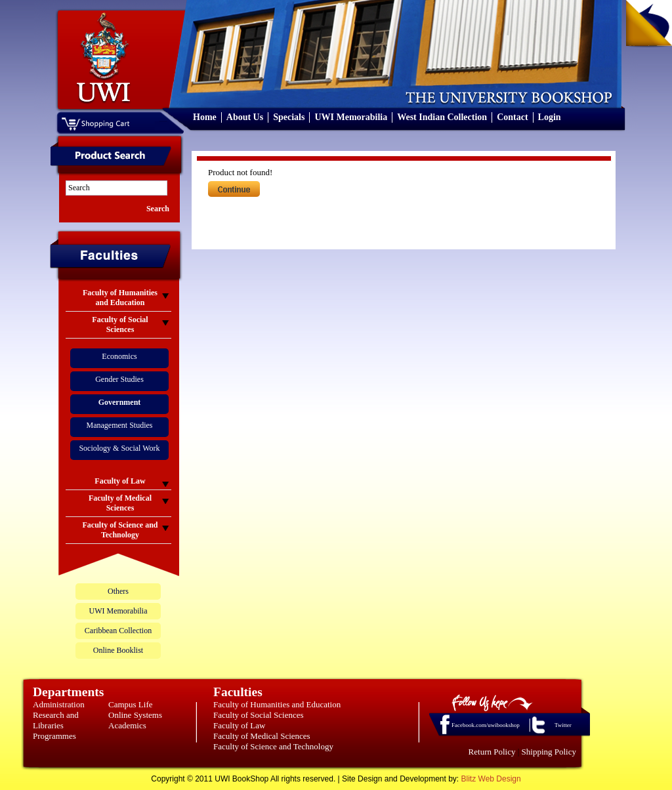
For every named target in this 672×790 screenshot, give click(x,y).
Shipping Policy (549, 752)
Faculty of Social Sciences (259, 715)
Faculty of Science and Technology (273, 746)
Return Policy (492, 752)
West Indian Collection (442, 117)
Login (550, 117)
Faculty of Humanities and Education (277, 704)
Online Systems (135, 715)
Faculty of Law (239, 725)
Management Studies (120, 425)
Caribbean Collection (118, 631)
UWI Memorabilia (351, 117)
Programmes (54, 736)
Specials (289, 117)
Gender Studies (119, 379)
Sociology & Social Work (119, 448)
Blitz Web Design (491, 779)
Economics (119, 356)
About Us (245, 117)
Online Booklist (118, 650)
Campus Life (131, 704)
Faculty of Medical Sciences (262, 736)
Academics (127, 725)
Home (205, 117)
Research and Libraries (56, 720)
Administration (59, 704)
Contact (512, 117)
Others (118, 591)
